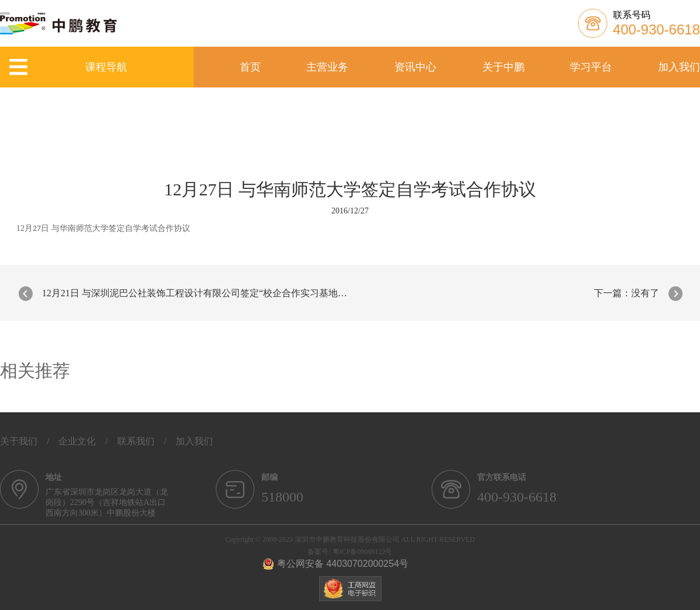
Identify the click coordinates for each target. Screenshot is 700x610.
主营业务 (327, 67)
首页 (250, 67)
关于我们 (19, 441)
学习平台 (591, 67)
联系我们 (136, 441)
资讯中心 (415, 67)
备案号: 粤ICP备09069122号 (350, 552)
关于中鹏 (503, 67)
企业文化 (77, 441)
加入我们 (679, 67)
